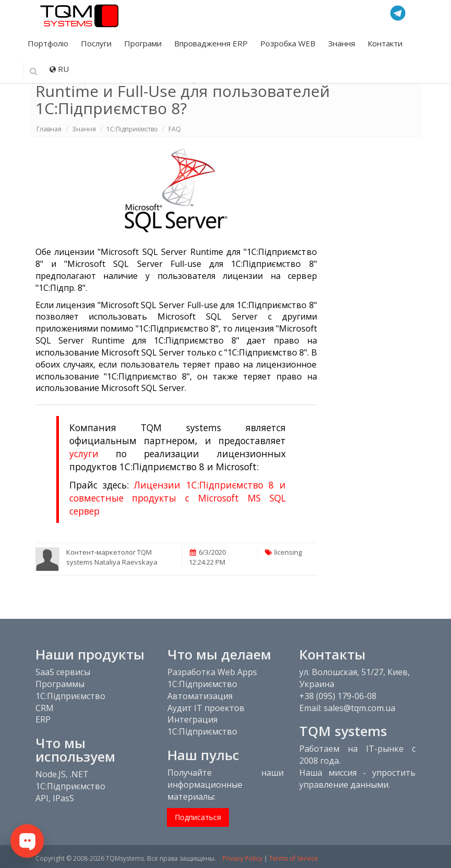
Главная (49, 129)
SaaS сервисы (63, 672)
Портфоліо (49, 43)
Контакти (385, 43)
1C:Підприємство (132, 129)
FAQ (175, 129)
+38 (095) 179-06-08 (338, 696)
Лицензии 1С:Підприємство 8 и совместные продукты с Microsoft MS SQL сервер (178, 498)
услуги (84, 454)
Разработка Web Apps (212, 672)
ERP (43, 719)
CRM (45, 708)
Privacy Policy (242, 858)
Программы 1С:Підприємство (70, 690)
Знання (343, 43)
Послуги (97, 43)
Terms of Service (294, 858)
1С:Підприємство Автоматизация (202, 690)
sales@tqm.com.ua (359, 708)
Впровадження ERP (212, 43)
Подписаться (198, 817)
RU (59, 69)
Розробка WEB (289, 43)
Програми (144, 43)
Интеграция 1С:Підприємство (202, 725)
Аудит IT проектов (206, 708)
